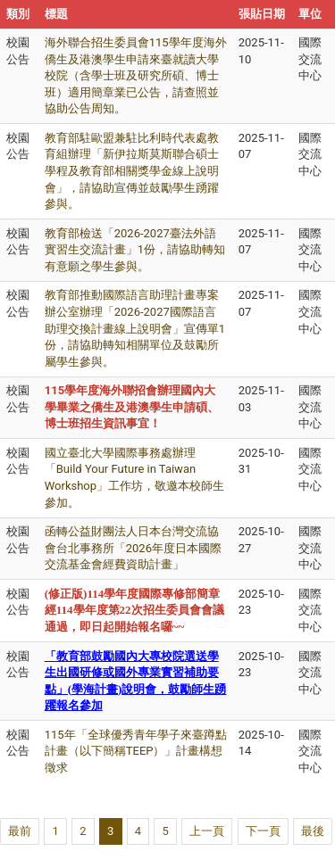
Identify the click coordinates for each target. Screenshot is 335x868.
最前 (20, 831)
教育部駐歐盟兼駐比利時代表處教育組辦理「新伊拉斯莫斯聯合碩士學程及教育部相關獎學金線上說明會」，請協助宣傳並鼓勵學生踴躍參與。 (132, 171)
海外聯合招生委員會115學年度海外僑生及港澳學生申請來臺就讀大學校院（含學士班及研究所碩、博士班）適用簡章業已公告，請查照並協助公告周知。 (136, 75)
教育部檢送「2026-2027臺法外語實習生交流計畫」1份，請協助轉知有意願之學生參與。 (135, 250)
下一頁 (263, 831)
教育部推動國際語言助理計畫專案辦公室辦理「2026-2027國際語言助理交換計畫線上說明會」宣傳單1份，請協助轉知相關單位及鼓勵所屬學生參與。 (135, 328)
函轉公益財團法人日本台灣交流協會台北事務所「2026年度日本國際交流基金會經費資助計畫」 (133, 548)
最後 (313, 831)
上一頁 (207, 831)
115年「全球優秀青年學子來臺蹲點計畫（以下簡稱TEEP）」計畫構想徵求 (136, 751)
